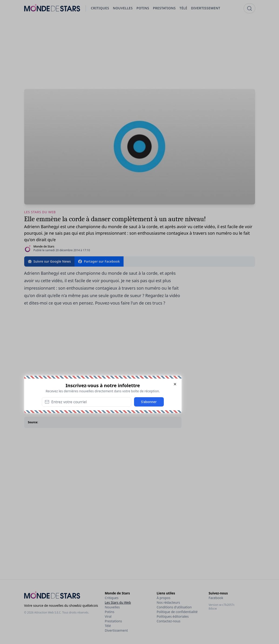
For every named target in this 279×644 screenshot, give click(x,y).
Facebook (216, 598)
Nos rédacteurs (168, 602)
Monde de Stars (44, 246)
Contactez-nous (168, 621)
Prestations (113, 621)
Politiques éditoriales (173, 616)
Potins (109, 612)
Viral (108, 616)
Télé (108, 626)
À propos (163, 598)
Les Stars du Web (118, 602)
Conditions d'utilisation (174, 607)
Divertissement (116, 630)
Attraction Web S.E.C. (48, 612)
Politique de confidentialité (177, 612)
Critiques (112, 598)
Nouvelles (112, 607)
